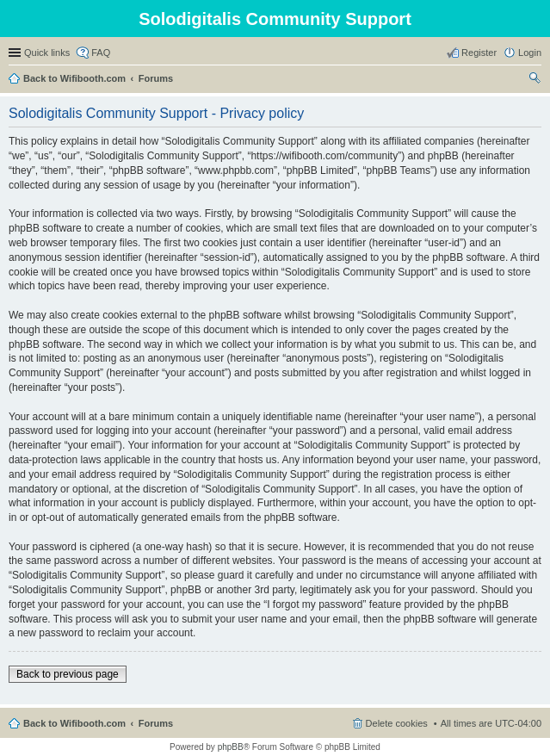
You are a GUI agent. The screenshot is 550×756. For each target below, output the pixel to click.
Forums (156, 78)
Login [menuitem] (530, 53)
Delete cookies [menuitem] (397, 723)
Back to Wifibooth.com (74, 78)
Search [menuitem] (535, 80)
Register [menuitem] (479, 53)
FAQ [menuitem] (101, 53)
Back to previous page (68, 674)
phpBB (231, 747)
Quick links (47, 53)
